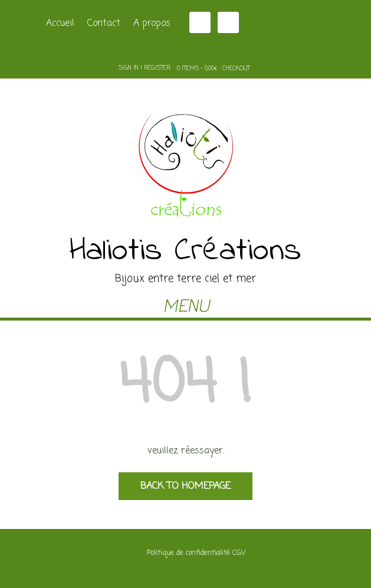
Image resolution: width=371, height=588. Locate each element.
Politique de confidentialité (188, 553)
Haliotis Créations (185, 251)
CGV (239, 553)
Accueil (60, 24)
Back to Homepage (185, 486)
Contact (104, 24)
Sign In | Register (145, 68)
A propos (152, 24)
